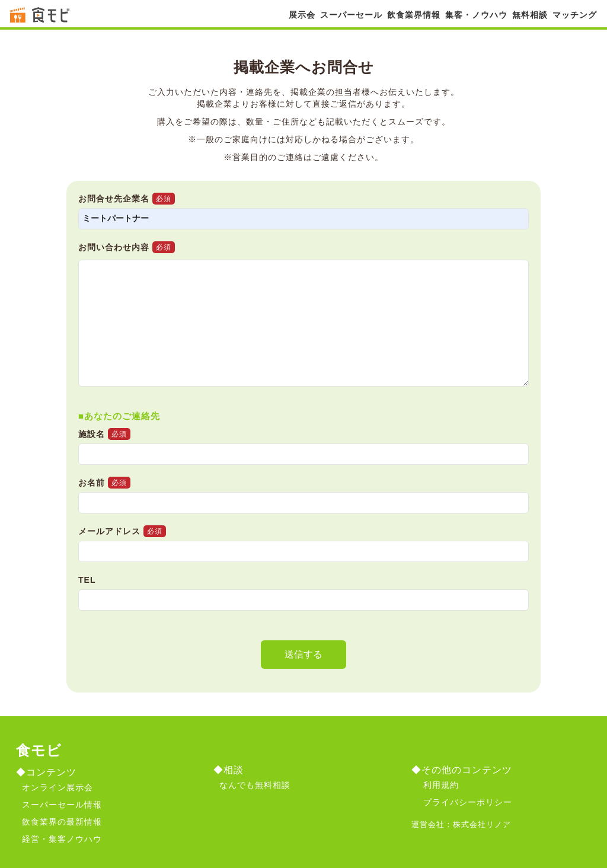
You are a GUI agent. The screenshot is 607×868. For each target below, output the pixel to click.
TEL (303, 597)
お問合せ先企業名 (303, 216)
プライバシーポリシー (468, 802)
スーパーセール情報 (62, 805)
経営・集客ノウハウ (62, 839)
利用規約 (441, 785)
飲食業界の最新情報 (62, 822)
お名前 (303, 500)
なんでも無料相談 (255, 785)
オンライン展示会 (57, 787)
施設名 (303, 451)
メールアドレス (303, 548)
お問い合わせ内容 (127, 247)
